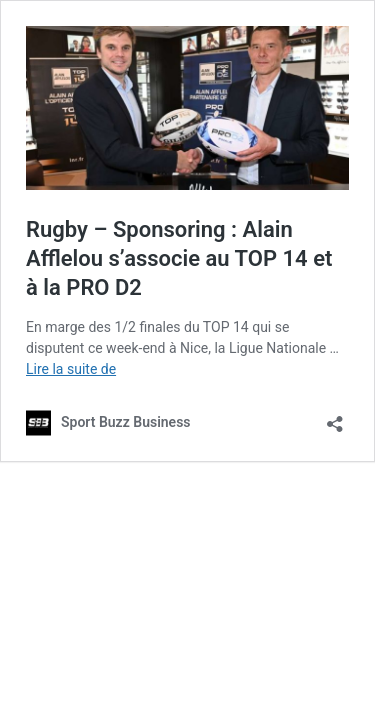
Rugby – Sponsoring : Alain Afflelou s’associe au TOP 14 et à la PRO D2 (179, 258)
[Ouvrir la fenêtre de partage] (335, 417)
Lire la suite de (71, 369)
